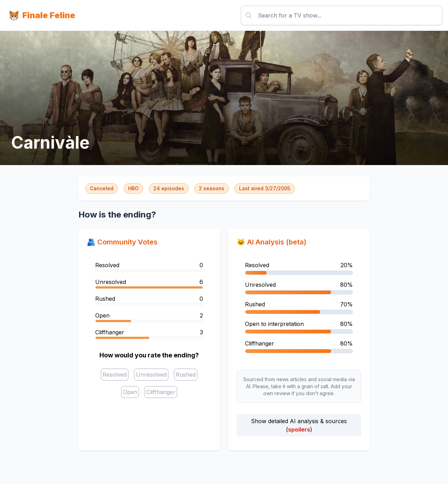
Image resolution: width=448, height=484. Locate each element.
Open (130, 392)
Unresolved (151, 375)
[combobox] (259, 15)
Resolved (115, 375)
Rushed (186, 375)
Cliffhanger (161, 392)
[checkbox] (115, 375)
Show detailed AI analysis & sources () (299, 425)
